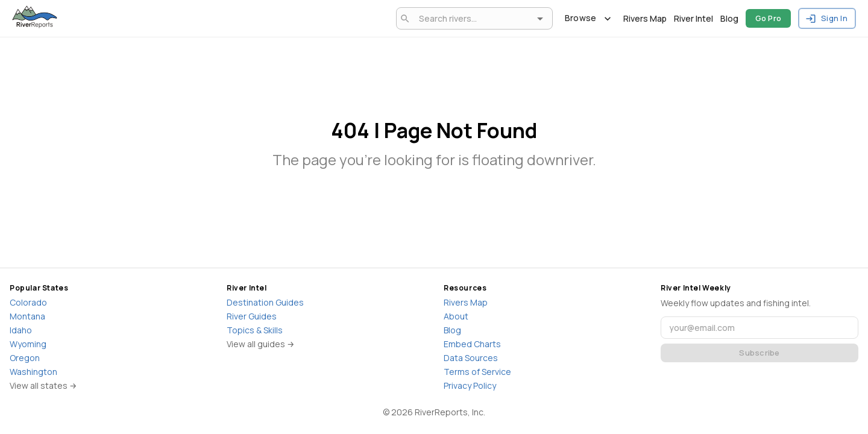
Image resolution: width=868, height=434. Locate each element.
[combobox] (472, 18)
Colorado (28, 302)
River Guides (252, 316)
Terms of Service (477, 372)
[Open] (540, 19)
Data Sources (471, 358)
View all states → (43, 385)
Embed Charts (472, 344)
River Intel (693, 18)
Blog (729, 18)
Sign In (827, 18)
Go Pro (769, 18)
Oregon (25, 358)
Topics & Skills (255, 330)
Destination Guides (265, 302)
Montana (27, 316)
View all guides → (261, 344)
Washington (33, 372)
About (456, 316)
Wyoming (28, 344)
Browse (588, 18)
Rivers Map (645, 18)
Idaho (21, 330)
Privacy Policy (470, 385)
